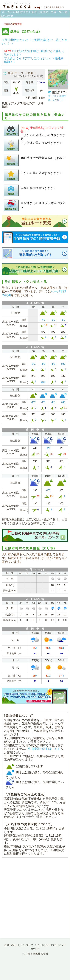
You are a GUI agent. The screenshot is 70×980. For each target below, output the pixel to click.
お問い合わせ (11, 945)
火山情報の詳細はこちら (44, 749)
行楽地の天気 (21, 12)
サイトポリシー (43, 945)
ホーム (6, 12)
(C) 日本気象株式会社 (35, 954)
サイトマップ (26, 945)
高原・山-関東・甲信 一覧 (47, 12)
